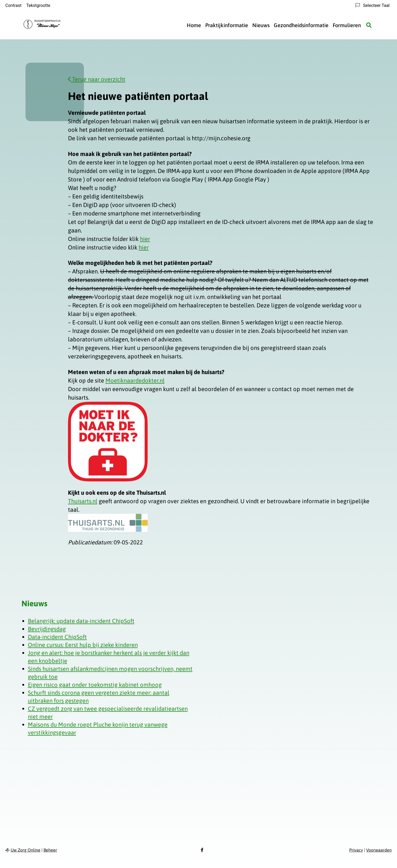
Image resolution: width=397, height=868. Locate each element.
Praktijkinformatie (227, 25)
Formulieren (347, 25)
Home (194, 25)
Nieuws (261, 25)
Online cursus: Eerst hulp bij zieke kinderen (83, 645)
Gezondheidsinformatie (301, 25)
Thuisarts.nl (83, 501)
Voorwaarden (379, 850)
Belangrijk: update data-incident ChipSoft (81, 621)
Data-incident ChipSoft (57, 637)
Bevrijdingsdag (47, 629)
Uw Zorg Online (25, 850)
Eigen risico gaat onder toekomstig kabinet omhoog (95, 685)
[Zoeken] (369, 25)
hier (145, 239)
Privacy (356, 850)
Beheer (50, 850)
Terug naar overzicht (97, 79)
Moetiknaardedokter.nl (135, 380)
